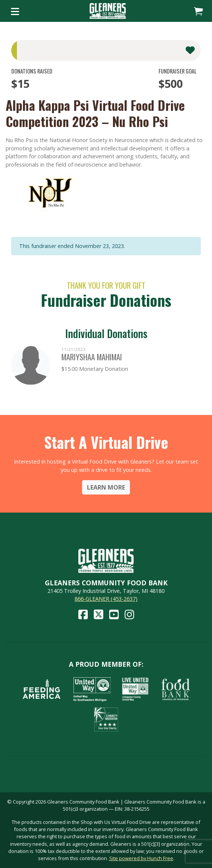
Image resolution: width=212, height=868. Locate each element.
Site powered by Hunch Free (141, 858)
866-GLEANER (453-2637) (106, 599)
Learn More (106, 487)
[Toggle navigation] (15, 11)
